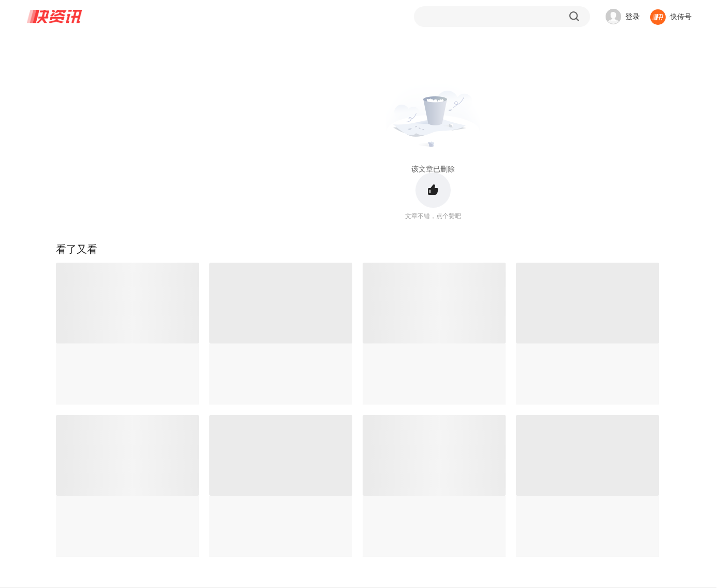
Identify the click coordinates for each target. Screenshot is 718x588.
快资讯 (55, 17)
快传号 (681, 17)
